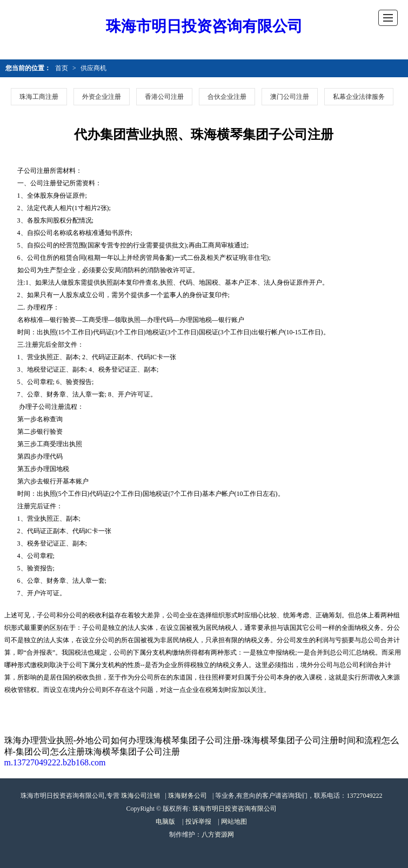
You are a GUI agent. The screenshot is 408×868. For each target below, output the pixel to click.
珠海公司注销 (141, 796)
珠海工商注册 (39, 97)
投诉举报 (198, 822)
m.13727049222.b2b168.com (55, 762)
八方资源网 (218, 835)
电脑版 (165, 822)
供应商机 (93, 68)
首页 (62, 68)
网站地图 (234, 822)
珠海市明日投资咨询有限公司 (204, 26)
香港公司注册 (164, 97)
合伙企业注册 (227, 97)
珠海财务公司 (188, 796)
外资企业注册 (102, 97)
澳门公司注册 (290, 97)
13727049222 (364, 796)
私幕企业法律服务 (359, 97)
